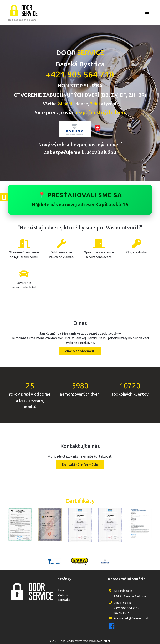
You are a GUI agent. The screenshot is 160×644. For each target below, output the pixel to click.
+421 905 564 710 (80, 74)
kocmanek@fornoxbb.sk (131, 618)
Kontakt (64, 600)
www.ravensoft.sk (100, 641)
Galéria (63, 595)
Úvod (62, 590)
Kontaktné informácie (80, 465)
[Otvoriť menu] (147, 12)
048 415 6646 (123, 603)
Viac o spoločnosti (80, 351)
